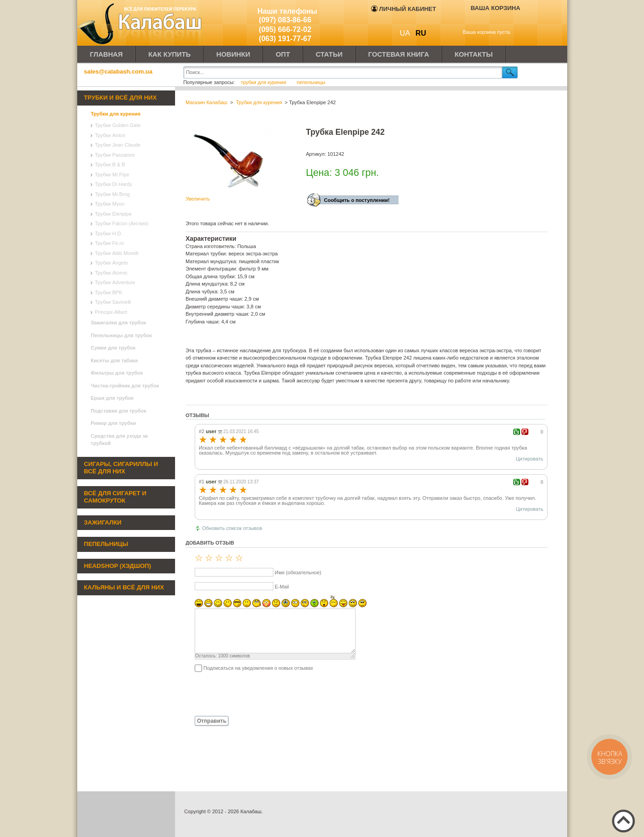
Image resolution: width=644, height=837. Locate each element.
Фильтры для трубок (117, 373)
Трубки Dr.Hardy (114, 184)
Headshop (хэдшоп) (118, 566)
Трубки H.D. (109, 233)
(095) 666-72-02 (285, 29)
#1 (202, 482)
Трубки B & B (110, 164)
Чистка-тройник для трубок (125, 386)
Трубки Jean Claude (118, 145)
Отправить (212, 721)
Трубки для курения (116, 114)
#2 (202, 431)
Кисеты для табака (114, 360)
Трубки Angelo (112, 263)
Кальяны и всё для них (124, 587)
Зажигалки (103, 522)
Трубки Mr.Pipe (112, 175)
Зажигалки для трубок (119, 323)
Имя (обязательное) (298, 572)
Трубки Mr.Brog (113, 194)
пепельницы (311, 82)
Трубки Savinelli (113, 302)
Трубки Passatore (115, 155)
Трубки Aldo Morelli (117, 253)
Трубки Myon (110, 204)
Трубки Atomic (112, 273)
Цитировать (529, 459)
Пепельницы (106, 544)
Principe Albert (111, 312)
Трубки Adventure (115, 282)
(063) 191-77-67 (285, 39)
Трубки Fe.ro (110, 243)
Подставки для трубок (119, 411)
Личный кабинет (404, 9)
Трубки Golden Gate (118, 125)
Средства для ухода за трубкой (120, 440)
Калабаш (141, 23)
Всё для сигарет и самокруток (115, 497)
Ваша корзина (496, 8)
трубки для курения (264, 82)
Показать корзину (489, 21)
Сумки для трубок (113, 348)
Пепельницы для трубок (122, 335)
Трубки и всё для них (120, 98)
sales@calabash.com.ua (118, 72)
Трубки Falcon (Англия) (122, 223)
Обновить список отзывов (232, 528)
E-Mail (282, 587)
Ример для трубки (114, 423)
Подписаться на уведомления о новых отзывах (258, 668)
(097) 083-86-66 (285, 20)
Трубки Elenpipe (114, 214)
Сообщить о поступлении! (357, 200)
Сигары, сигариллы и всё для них (121, 468)
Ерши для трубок (112, 398)
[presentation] (255, 694)
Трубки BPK (109, 292)
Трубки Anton (110, 135)
